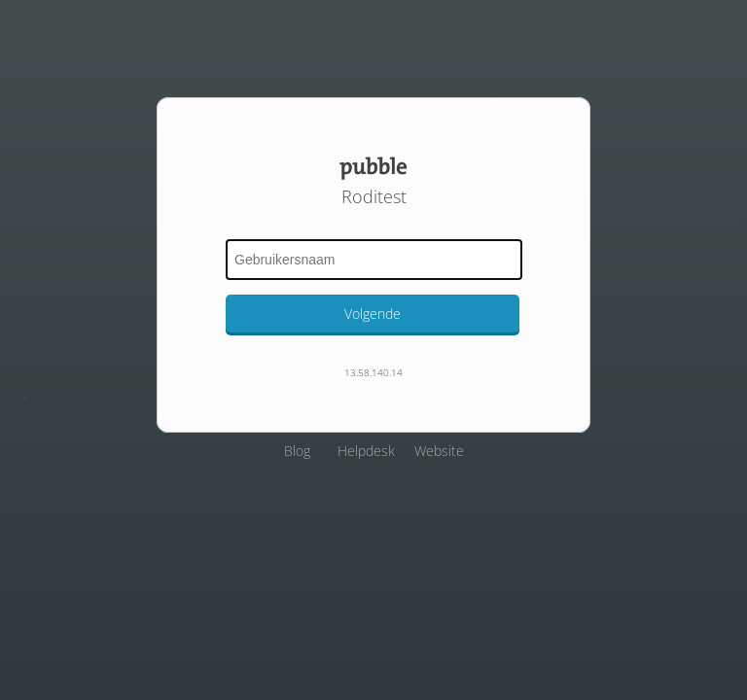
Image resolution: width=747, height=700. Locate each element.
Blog (297, 451)
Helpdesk (366, 451)
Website (439, 451)
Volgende (373, 314)
